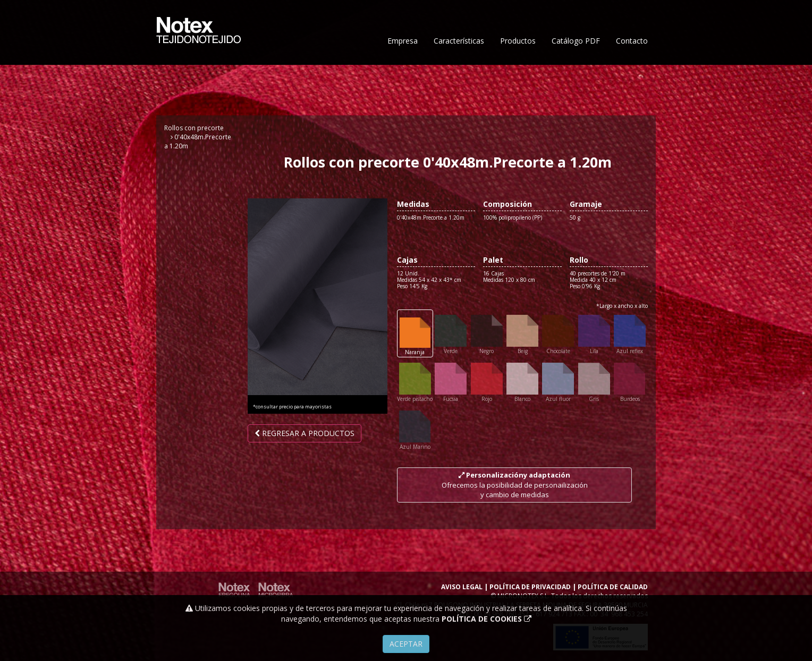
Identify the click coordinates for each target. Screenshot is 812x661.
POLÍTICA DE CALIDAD (613, 587)
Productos (518, 73)
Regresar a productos (304, 433)
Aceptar (406, 644)
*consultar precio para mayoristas (292, 407)
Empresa (403, 73)
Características (459, 73)
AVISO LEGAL (462, 587)
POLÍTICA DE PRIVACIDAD (530, 587)
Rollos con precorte (194, 128)
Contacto (632, 73)
